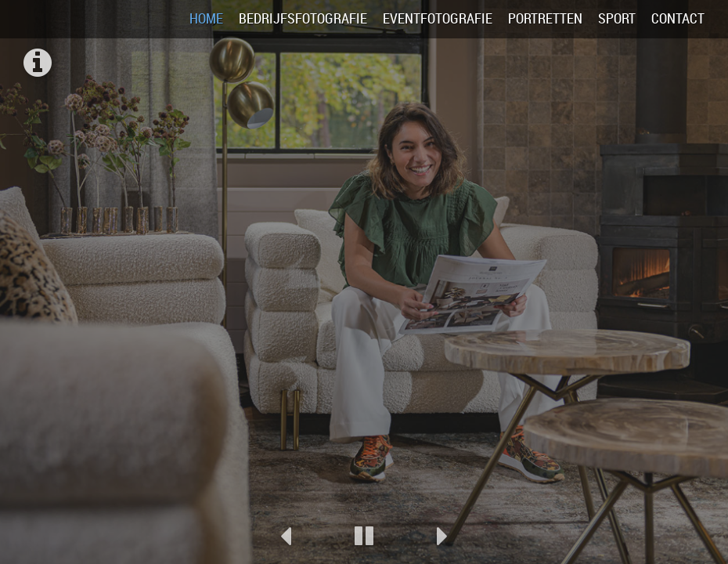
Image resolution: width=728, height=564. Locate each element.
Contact (678, 18)
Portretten (545, 18)
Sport (617, 18)
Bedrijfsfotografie (303, 18)
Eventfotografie (438, 18)
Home (206, 18)
